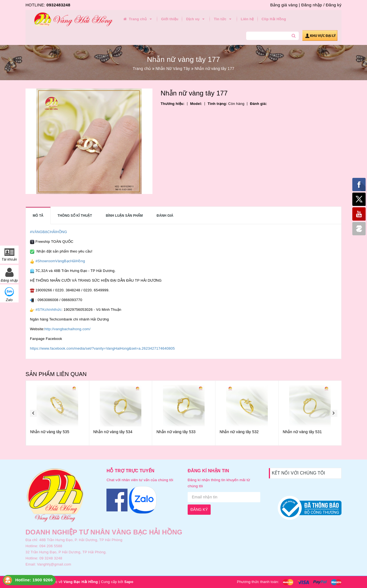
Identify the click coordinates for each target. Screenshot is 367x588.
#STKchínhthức (49, 310)
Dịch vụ (196, 19)
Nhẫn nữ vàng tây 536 (49, 432)
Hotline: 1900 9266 (34, 580)
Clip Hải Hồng (274, 19)
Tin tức (223, 19)
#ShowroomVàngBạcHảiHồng (60, 261)
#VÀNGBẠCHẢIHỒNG (49, 232)
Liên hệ (247, 19)
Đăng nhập (312, 5)
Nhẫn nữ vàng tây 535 (113, 432)
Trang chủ (138, 19)
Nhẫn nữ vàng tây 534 (176, 432)
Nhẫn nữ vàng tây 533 (239, 432)
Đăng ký (334, 5)
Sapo (129, 582)
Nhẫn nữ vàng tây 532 (302, 432)
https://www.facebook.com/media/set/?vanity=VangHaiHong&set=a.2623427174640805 (102, 348)
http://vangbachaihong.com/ (67, 329)
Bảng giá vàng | (285, 5)
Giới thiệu (170, 19)
